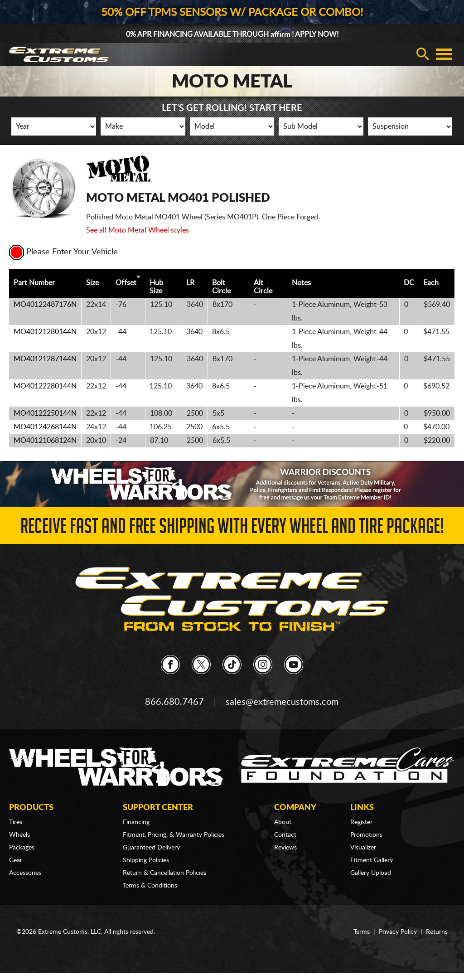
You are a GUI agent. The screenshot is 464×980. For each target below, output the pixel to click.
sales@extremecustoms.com (282, 702)
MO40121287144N (45, 359)
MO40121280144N (45, 332)
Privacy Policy (398, 932)
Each (431, 283)
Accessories (25, 873)
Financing (136, 822)
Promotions (366, 835)
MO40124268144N (45, 427)
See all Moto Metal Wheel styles (138, 230)
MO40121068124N (45, 441)
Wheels (19, 835)
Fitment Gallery (372, 860)
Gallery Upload (371, 873)
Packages (22, 848)
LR (190, 283)
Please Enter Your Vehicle (63, 252)
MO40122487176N (45, 305)
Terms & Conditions (150, 886)
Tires (16, 822)
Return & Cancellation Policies (164, 873)
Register (361, 822)
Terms (362, 932)
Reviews (285, 848)
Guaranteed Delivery (151, 848)
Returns (437, 932)
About (283, 822)
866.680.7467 (174, 702)
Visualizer (363, 848)
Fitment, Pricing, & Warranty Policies (174, 835)
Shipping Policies (146, 860)
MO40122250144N (45, 413)
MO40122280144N (45, 386)
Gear (16, 860)
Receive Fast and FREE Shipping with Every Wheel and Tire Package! (232, 529)
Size (92, 283)
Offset (126, 283)
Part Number (34, 283)
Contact (285, 835)
